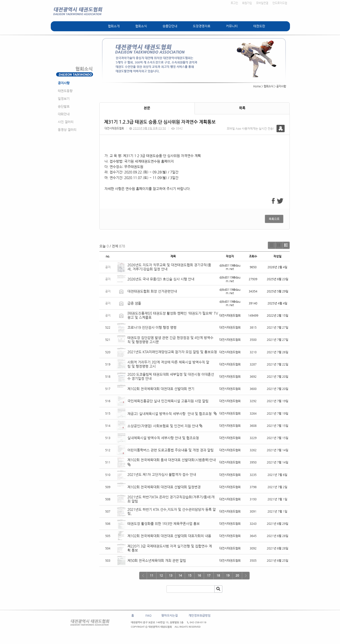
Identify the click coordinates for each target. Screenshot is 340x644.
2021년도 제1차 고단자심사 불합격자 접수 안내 (162, 474)
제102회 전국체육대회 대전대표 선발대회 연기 (161, 389)
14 (180, 575)
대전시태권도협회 (114, 128)
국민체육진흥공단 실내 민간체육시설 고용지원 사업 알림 (168, 401)
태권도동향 (65, 91)
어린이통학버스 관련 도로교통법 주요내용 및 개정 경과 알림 (170, 450)
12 (161, 575)
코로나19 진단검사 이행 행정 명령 (152, 327)
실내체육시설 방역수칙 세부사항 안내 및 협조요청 (163, 438)
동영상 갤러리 (67, 130)
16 (199, 575)
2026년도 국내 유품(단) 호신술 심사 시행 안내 (161, 279)
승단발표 (64, 106)
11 (152, 575)
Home (257, 86)
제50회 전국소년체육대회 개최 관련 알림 (157, 560)
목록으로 (274, 219)
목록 (242, 108)
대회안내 (64, 114)
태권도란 (259, 26)
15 (190, 575)
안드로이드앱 (280, 3)
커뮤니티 (232, 26)
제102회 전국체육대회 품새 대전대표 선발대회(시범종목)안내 (172, 460)
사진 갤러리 (66, 122)
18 (218, 575)
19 (228, 575)
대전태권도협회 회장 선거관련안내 (152, 291)
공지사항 (64, 83)
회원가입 (247, 3)
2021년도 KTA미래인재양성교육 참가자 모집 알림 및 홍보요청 (172, 352)
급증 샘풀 (135, 303)
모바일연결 (262, 3)
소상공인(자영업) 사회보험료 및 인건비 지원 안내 (163, 426)
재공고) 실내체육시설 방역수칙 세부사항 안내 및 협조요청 (170, 414)
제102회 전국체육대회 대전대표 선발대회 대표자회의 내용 (169, 536)
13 (171, 575)
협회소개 (114, 26)
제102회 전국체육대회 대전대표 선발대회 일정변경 (164, 487)
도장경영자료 (202, 26)
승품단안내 (170, 26)
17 (209, 575)
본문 (147, 108)
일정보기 (64, 99)
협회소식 (141, 26)
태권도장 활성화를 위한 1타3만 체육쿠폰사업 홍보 (164, 524)
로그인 (234, 3)
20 (237, 575)
